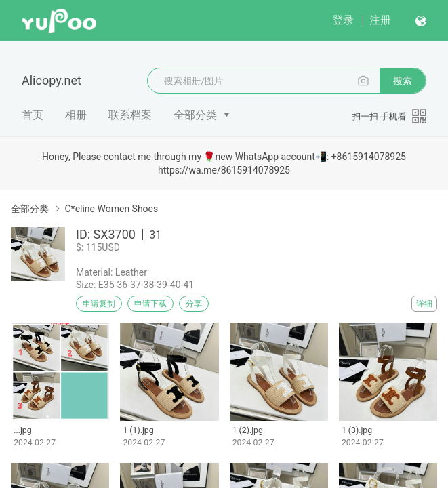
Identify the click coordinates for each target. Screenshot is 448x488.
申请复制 (99, 304)
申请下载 (150, 304)
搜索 (403, 81)
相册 (76, 115)
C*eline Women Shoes (111, 209)
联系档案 (130, 115)
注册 (380, 20)
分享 (194, 304)
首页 (33, 115)
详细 (424, 304)
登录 (343, 20)
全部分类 (195, 115)
